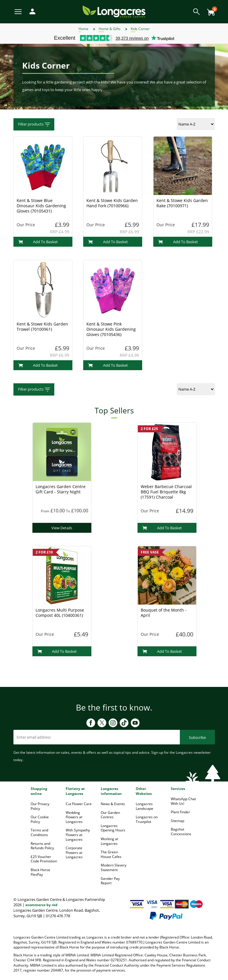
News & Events (113, 804)
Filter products (35, 125)
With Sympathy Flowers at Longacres (78, 835)
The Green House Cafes (111, 854)
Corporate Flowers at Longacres (74, 852)
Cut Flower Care (79, 804)
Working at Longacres (109, 841)
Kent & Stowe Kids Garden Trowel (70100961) (42, 327)
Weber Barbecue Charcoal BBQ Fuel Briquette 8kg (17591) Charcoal (166, 492)
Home (83, 29)
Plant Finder (180, 812)
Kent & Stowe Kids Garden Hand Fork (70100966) (112, 203)
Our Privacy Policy (40, 806)
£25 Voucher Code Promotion (44, 859)
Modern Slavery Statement (114, 867)
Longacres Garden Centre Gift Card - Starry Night (61, 489)
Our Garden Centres (110, 815)
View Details (62, 528)
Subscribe (197, 737)
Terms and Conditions (39, 832)
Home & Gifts (110, 29)
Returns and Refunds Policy (42, 846)
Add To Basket (38, 242)
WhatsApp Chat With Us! (183, 801)
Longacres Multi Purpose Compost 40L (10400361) (60, 613)
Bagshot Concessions (181, 832)
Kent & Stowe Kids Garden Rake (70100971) (182, 203)
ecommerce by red (41, 905)
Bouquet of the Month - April (164, 613)
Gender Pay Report (110, 881)
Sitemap (177, 821)
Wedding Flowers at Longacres (74, 817)
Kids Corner (140, 29)
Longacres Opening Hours (113, 828)
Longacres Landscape (145, 806)
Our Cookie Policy (40, 819)
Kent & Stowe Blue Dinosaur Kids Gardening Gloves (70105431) (41, 206)
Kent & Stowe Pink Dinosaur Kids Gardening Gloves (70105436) (111, 329)
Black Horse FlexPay (40, 872)
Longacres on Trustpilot (147, 819)
